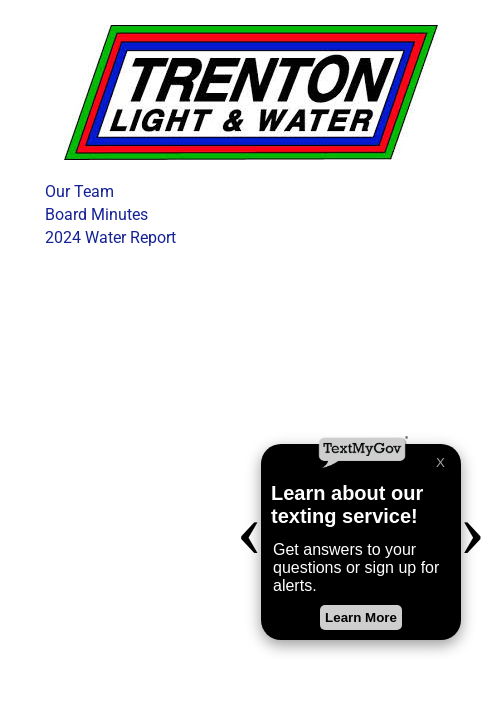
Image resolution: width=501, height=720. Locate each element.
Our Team (79, 191)
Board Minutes (96, 214)
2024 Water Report (110, 237)
